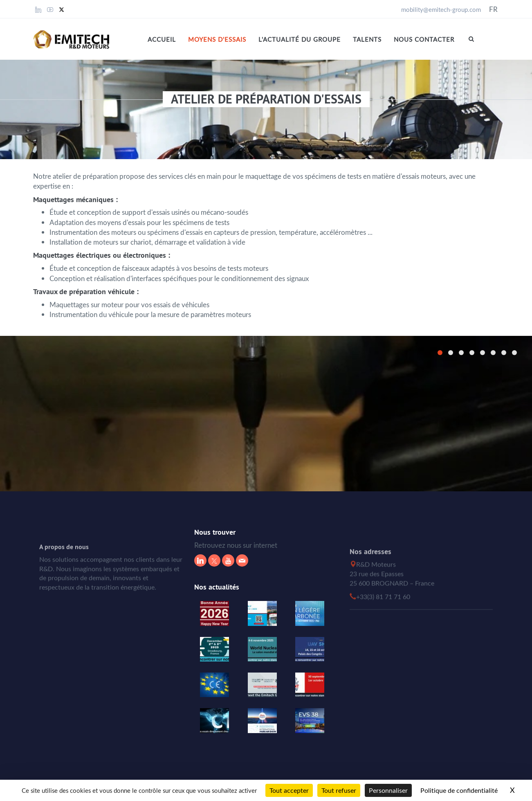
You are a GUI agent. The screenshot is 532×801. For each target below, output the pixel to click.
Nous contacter (424, 39)
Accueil (162, 39)
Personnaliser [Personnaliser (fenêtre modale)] (388, 790)
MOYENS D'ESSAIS (217, 39)
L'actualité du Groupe (300, 39)
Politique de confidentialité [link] (459, 790)
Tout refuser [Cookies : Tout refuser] (339, 790)
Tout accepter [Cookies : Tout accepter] (289, 790)
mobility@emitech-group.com (441, 9)
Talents (367, 39)
